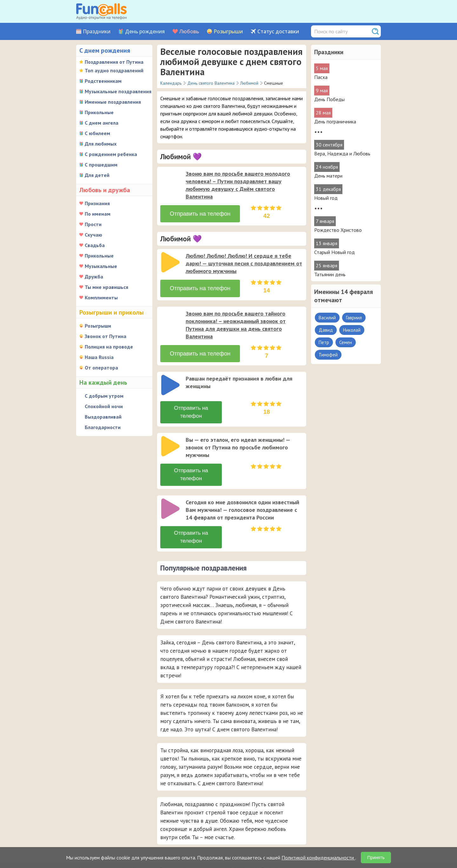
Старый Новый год (334, 252)
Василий (327, 318)
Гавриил (354, 318)
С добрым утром (104, 396)
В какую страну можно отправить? (119, 846)
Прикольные (99, 112)
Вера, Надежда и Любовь (342, 153)
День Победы (329, 99)
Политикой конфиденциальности (318, 858)
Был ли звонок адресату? (194, 846)
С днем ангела (102, 123)
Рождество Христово (338, 230)
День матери (328, 176)
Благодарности (103, 427)
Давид (326, 330)
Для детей (97, 175)
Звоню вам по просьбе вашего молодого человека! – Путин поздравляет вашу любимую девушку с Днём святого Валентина (238, 185)
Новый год (326, 198)
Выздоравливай (103, 417)
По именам (98, 214)
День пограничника (335, 121)
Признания (97, 203)
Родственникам (103, 81)
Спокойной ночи (104, 406)
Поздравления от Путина (114, 62)
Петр (324, 342)
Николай (352, 330)
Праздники (97, 32)
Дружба (94, 277)
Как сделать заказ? (103, 838)
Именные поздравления (113, 102)
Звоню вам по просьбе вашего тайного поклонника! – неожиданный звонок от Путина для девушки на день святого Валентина (236, 320)
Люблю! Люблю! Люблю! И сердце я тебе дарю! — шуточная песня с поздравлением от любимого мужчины (244, 261)
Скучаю (93, 235)
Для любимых (101, 144)
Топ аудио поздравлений (114, 70)
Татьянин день (330, 274)
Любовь (189, 32)
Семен (346, 342)
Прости (93, 224)
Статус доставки (278, 32)
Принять (376, 858)
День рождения (145, 32)
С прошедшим (101, 165)
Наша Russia (99, 357)
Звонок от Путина (106, 336)
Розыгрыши (228, 32)
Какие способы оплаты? (159, 838)
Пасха (321, 77)
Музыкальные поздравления (118, 91)
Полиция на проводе (109, 347)
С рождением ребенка (111, 154)
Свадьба (95, 245)
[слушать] (170, 180)
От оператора (101, 368)
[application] (171, 181)
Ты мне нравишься (106, 287)
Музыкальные (101, 266)
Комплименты (101, 297)
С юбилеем (97, 133)
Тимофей (328, 355)
